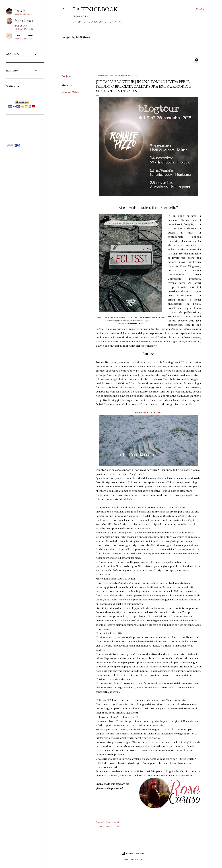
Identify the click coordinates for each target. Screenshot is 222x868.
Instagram (155, 413)
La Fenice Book (95, 9)
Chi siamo (79, 22)
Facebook (141, 413)
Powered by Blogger (133, 853)
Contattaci (115, 22)
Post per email (113, 822)
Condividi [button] (66, 76)
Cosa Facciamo (97, 22)
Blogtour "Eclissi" (71, 92)
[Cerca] (200, 9)
